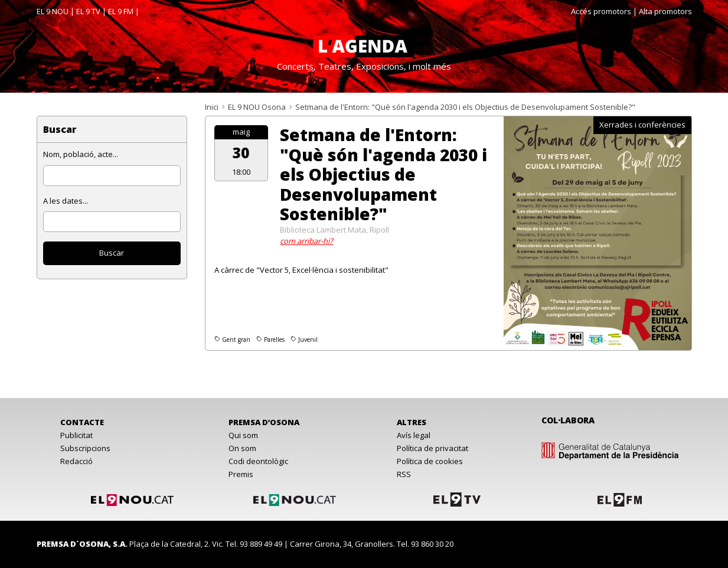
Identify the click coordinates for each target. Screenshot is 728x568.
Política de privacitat (432, 448)
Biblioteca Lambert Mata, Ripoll (334, 230)
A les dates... (66, 201)
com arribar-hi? (306, 241)
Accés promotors (601, 11)
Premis (241, 474)
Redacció (76, 461)
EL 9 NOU (53, 11)
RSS (404, 474)
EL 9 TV (88, 11)
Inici (212, 107)
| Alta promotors (662, 11)
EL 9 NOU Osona (257, 107)
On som (242, 448)
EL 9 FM (121, 11)
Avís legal (414, 435)
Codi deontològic (258, 461)
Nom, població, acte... (81, 154)
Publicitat (76, 435)
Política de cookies (430, 461)
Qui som (243, 435)
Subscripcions (85, 448)
